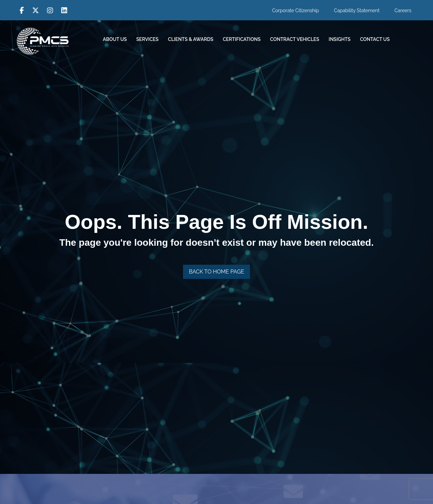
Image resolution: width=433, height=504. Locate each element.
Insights (340, 39)
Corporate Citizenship (295, 10)
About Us (115, 39)
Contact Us (375, 39)
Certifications (242, 39)
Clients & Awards (191, 39)
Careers (403, 10)
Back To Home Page (216, 272)
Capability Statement (357, 10)
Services (147, 39)
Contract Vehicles (294, 39)
